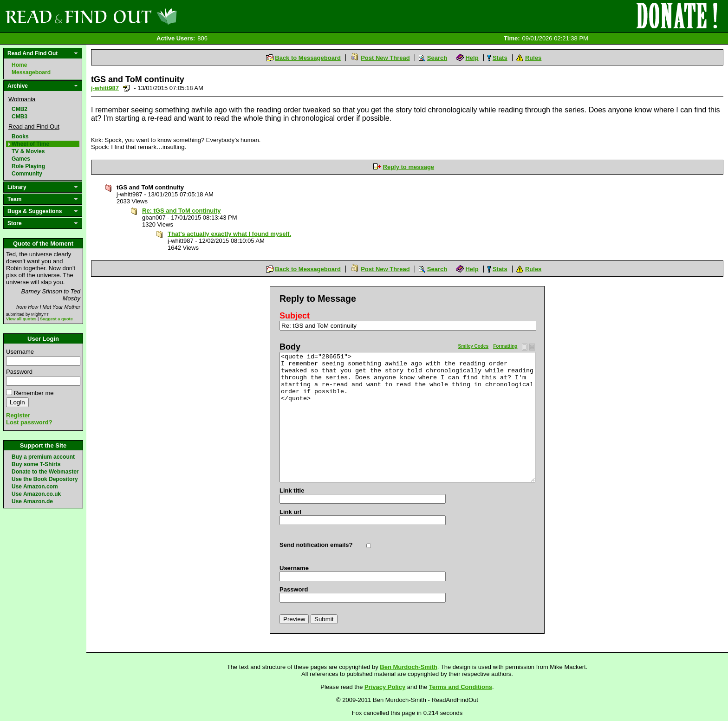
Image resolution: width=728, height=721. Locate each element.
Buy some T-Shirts (36, 464)
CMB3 (19, 117)
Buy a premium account (43, 457)
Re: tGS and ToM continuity (181, 211)
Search (437, 58)
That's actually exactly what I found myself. (229, 234)
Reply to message (409, 167)
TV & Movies (28, 151)
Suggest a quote (56, 319)
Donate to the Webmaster (45, 472)
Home (19, 65)
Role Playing (28, 166)
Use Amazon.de (32, 501)
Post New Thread (385, 58)
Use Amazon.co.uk (36, 494)
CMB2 (19, 109)
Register (18, 415)
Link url (290, 512)
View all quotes (21, 319)
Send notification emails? (316, 545)
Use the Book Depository (45, 479)
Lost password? (29, 422)
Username (20, 352)
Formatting (505, 346)
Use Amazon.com (35, 487)
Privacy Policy (385, 687)
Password (19, 372)
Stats (500, 58)
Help (472, 58)
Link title (292, 490)
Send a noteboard (127, 88)
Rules (533, 58)
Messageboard (31, 72)
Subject (295, 316)
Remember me (34, 393)
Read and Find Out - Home (140, 16)
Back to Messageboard (308, 58)
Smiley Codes (474, 346)
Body (290, 347)
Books (20, 136)
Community (27, 174)
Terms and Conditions (461, 687)
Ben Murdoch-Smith (409, 667)
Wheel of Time (30, 144)
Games (21, 159)
